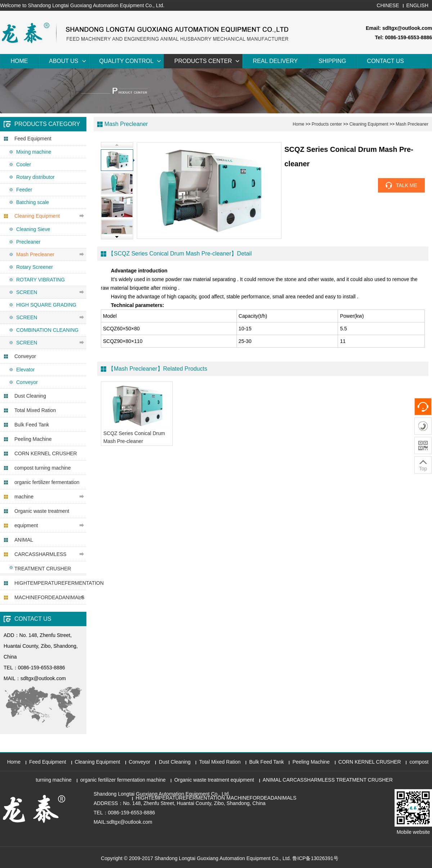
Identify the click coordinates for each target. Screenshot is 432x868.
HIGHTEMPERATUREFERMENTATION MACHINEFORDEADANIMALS (50, 590)
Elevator (25, 370)
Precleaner (28, 242)
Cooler (24, 164)
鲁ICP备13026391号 (315, 858)
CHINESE (388, 5)
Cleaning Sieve (33, 229)
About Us (64, 61)
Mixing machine (34, 152)
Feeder (24, 190)
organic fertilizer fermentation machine (47, 489)
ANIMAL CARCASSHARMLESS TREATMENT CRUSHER (43, 554)
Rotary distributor (35, 177)
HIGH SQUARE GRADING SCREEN (46, 311)
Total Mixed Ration (35, 410)
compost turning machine (42, 468)
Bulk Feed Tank (32, 425)
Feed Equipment (33, 139)
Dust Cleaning (30, 396)
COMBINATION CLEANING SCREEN (47, 336)
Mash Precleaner (35, 254)
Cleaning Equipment (37, 216)
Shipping (332, 61)
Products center (203, 61)
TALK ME (407, 185)
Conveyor (25, 356)
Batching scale (33, 202)
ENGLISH (417, 5)
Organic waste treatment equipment (42, 518)
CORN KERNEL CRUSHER (46, 453)
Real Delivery (275, 61)
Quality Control (127, 61)
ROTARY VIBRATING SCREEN (40, 286)
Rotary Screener (35, 267)
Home (19, 61)
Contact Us (385, 61)
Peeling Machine (33, 439)
